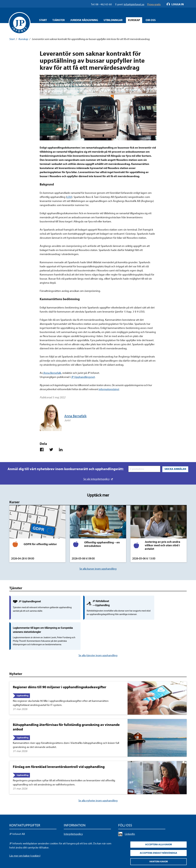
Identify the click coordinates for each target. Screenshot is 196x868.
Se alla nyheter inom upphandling (98, 777)
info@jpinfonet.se (20, 832)
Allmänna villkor (73, 821)
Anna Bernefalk (52, 373)
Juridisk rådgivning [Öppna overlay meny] (84, 20)
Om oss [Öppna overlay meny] (151, 20)
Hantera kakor (159, 862)
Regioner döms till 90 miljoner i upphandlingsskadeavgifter (60, 664)
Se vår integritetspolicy (96, 479)
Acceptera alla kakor (158, 844)
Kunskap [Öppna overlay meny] (134, 20)
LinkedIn (130, 811)
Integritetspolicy (73, 811)
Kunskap (23, 39)
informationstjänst (109, 389)
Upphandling (23, 672)
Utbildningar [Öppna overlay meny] (113, 20)
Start (43, 20)
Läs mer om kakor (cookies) (25, 855)
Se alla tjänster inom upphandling (98, 632)
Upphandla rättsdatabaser (79, 816)
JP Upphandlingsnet (83, 377)
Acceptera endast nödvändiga (158, 853)
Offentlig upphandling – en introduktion (102, 544)
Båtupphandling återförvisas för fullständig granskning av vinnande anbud (66, 703)
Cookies (68, 827)
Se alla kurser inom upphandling (98, 568)
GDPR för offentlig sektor (40, 544)
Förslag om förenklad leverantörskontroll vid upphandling (59, 743)
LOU (69, 197)
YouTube (130, 816)
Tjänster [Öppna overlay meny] (59, 20)
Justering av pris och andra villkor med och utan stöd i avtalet (163, 545)
